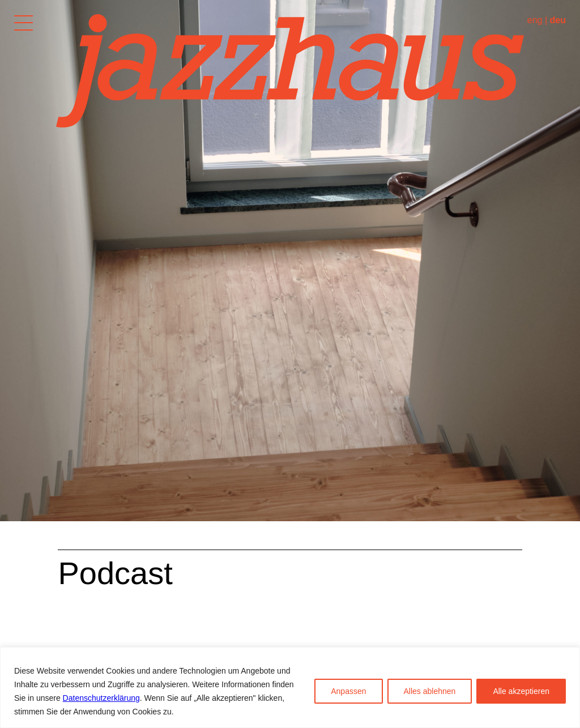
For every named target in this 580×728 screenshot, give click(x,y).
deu (558, 20)
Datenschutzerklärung (101, 698)
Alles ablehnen (430, 691)
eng (535, 20)
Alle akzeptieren (521, 691)
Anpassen (348, 691)
